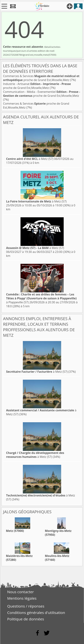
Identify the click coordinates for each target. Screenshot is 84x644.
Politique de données (26, 619)
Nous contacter (21, 592)
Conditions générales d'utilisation (36, 613)
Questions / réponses (26, 606)
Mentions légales (22, 598)
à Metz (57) (30, 159)
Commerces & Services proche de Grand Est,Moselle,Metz (41, 78)
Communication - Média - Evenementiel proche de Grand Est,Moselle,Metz (42, 94)
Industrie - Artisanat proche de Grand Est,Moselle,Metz (37, 86)
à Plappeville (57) (41, 298)
